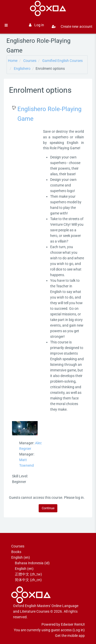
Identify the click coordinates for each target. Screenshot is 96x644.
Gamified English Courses (62, 61)
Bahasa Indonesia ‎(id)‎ (32, 563)
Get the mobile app (70, 636)
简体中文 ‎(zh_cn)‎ (28, 580)
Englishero (22, 69)
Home (13, 61)
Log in (36, 25)
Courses (30, 61)
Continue (48, 508)
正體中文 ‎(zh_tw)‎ (28, 574)
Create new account (70, 26)
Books (16, 552)
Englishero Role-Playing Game (49, 114)
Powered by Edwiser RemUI (63, 624)
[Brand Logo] (48, 8)
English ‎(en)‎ (21, 557)
